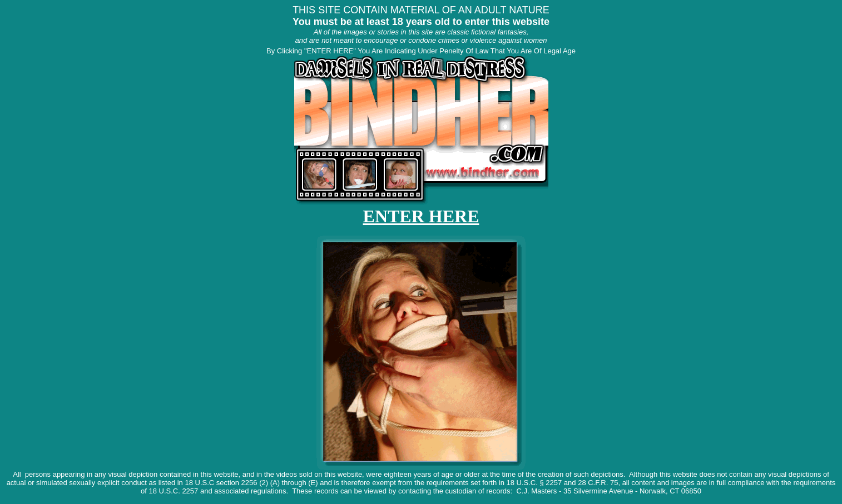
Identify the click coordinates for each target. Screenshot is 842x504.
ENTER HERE (421, 216)
